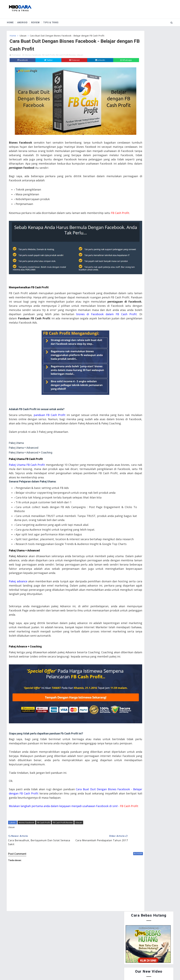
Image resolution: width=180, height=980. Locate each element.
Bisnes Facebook (33, 53)
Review (37, 21)
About (25, 956)
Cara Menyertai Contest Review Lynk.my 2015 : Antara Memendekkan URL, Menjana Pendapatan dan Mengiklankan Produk (147, 154)
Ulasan (23, 34)
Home (12, 21)
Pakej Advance (19, 568)
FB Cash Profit (48, 53)
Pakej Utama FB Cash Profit (27, 455)
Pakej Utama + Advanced (25, 563)
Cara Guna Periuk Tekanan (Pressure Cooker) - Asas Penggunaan (153, 209)
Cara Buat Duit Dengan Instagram (156, 193)
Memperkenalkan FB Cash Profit (29, 275)
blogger (113, 884)
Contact (39, 956)
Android (24, 21)
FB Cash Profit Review (66, 53)
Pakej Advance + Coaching (26, 671)
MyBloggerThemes (112, 971)
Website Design (76, 971)
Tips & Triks (52, 21)
